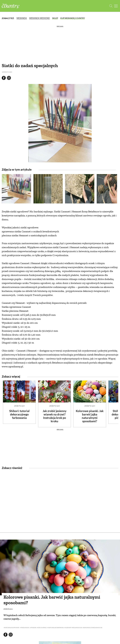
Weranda (22, 18)
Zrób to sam (19, 406)
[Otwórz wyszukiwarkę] (111, 6)
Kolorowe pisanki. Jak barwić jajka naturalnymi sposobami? (90, 416)
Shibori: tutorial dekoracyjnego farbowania (19, 414)
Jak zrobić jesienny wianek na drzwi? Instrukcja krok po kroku (55, 416)
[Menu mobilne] (116, 6)
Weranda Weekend (39, 18)
